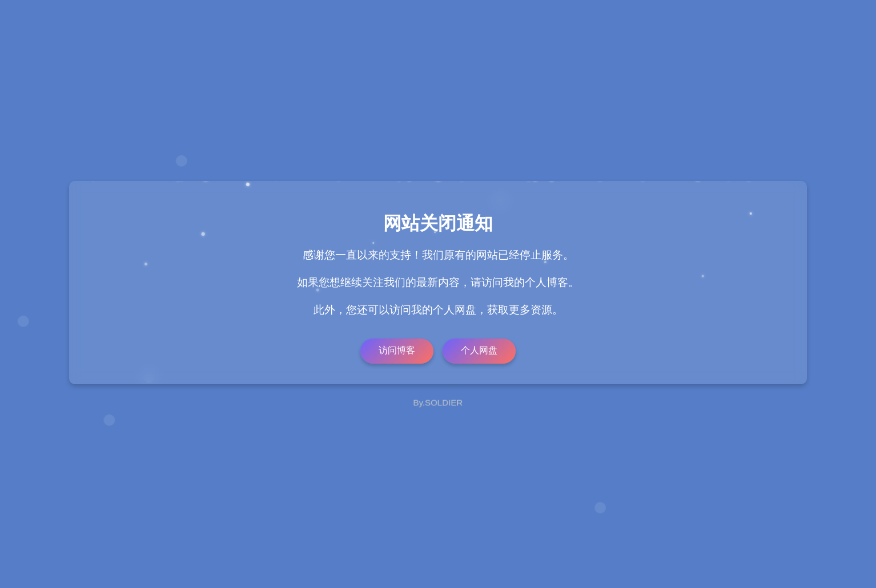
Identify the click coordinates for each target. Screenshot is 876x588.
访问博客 (397, 350)
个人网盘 (479, 350)
